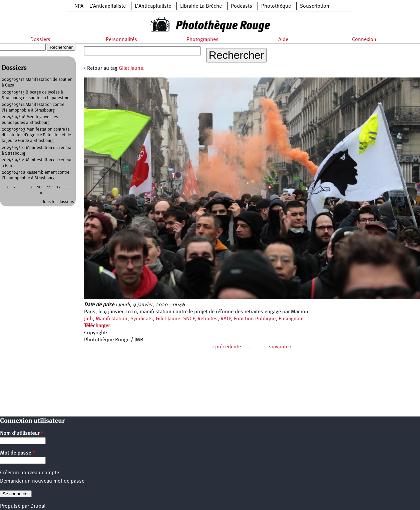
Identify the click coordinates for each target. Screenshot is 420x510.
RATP (226, 319)
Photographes (202, 40)
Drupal (38, 506)
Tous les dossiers (58, 202)
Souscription (315, 6)
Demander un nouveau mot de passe (42, 481)
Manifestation (112, 319)
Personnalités (121, 40)
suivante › (280, 347)
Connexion (364, 40)
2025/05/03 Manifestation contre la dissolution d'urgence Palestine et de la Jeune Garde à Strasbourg (36, 135)
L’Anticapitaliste (153, 6)
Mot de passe (18, 453)
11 (49, 187)
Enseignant (291, 319)
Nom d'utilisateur (22, 434)
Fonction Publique (255, 319)
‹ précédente (227, 347)
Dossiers (40, 40)
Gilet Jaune (168, 319)
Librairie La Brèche (201, 6)
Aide (283, 40)
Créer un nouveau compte (30, 473)
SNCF (189, 319)
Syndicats (142, 319)
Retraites (207, 319)
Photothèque (276, 6)
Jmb (88, 319)
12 (59, 187)
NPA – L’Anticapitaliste (100, 6)
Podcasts (242, 6)
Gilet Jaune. (132, 68)
